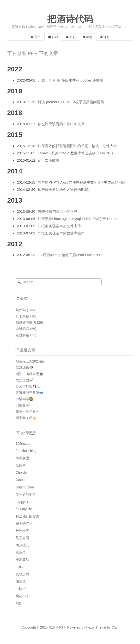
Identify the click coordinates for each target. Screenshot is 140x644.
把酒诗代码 (70, 19)
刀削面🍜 (23, 405)
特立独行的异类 (27, 516)
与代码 (21, 310)
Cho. (114, 627)
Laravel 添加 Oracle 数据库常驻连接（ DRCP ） (76, 153)
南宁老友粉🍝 (26, 418)
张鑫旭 (21, 582)
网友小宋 (22, 596)
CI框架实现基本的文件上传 (59, 226)
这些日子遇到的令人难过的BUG (63, 189)
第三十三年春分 (27, 411)
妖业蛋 (21, 552)
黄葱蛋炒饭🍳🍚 (28, 386)
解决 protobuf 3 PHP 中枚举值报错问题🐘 (71, 102)
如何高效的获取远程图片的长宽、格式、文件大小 (77, 146)
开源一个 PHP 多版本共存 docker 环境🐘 (71, 80)
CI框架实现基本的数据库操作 (61, 233)
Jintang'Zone (25, 487)
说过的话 (22, 329)
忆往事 (21, 465)
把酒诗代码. (57, 627)
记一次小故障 (49, 160)
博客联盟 (22, 458)
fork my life (24, 509)
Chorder (22, 473)
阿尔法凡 (22, 545)
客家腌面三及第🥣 (29, 393)
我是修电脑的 (26, 322)
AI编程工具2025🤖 (30, 361)
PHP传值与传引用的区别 (58, 211)
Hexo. (90, 627)
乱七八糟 (22, 316)
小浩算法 (22, 560)
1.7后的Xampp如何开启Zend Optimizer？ (71, 255)
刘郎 (19, 603)
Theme (100, 627)
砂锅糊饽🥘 (24, 399)
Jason (20, 480)
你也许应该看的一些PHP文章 (61, 124)
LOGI (20, 567)
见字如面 (22, 538)
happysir (22, 502)
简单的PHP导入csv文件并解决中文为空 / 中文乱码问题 (82, 182)
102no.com (24, 444)
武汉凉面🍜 (24, 380)
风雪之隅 (22, 574)
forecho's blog (26, 451)
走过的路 (22, 335)
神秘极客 (22, 531)
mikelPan (23, 589)
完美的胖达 (24, 523)
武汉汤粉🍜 (24, 368)
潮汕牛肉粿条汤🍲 (29, 374)
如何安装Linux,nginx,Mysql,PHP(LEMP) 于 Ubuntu (78, 219)
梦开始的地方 (26, 494)
